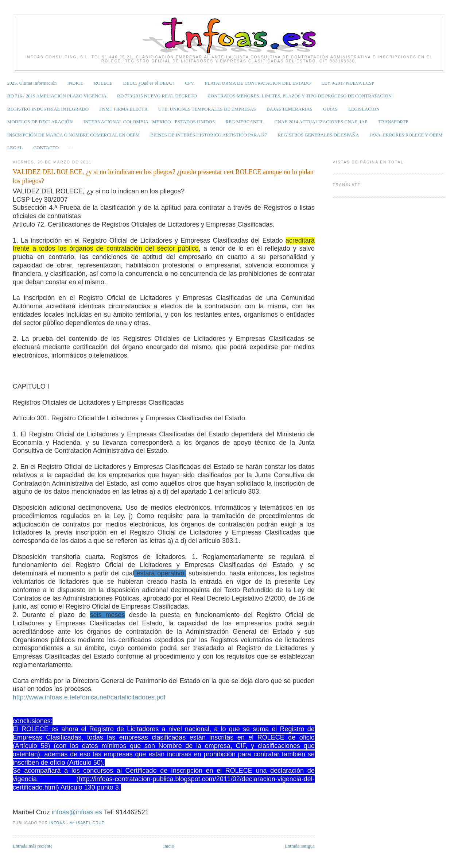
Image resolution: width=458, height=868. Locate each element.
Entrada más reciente (33, 846)
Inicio (168, 846)
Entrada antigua (300, 846)
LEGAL (15, 148)
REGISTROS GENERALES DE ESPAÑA (318, 135)
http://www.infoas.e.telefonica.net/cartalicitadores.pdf (89, 697)
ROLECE (103, 83)
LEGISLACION (364, 109)
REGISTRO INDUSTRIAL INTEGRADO (48, 109)
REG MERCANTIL (244, 122)
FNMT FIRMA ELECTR (123, 109)
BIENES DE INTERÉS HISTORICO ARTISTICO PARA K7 (209, 135)
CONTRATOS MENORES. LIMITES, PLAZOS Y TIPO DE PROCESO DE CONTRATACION (300, 96)
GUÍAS (330, 109)
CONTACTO (46, 148)
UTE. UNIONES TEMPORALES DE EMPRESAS (207, 109)
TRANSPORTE (393, 122)
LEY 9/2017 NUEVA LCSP (348, 83)
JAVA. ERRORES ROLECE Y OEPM (406, 135)
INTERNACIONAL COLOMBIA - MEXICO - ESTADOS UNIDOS (149, 122)
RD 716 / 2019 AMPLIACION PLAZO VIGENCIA (57, 96)
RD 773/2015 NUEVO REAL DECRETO (157, 96)
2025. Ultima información (32, 83)
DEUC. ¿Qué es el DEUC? (149, 83)
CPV (189, 83)
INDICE (75, 83)
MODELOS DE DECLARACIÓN (40, 122)
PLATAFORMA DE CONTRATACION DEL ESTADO (258, 83)
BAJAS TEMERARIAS (290, 109)
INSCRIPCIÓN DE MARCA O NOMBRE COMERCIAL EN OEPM (73, 135)
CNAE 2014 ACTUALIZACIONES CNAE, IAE (321, 122)
